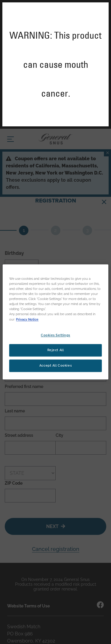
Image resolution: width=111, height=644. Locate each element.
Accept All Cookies (55, 366)
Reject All (56, 350)
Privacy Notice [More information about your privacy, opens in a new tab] (27, 319)
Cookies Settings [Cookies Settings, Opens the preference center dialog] (55, 335)
